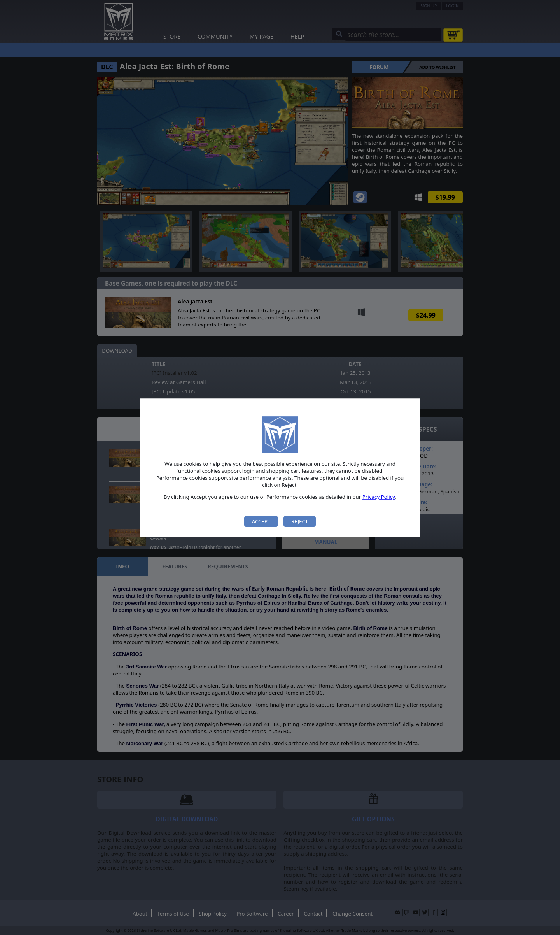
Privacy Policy (379, 497)
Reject (300, 521)
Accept (261, 521)
